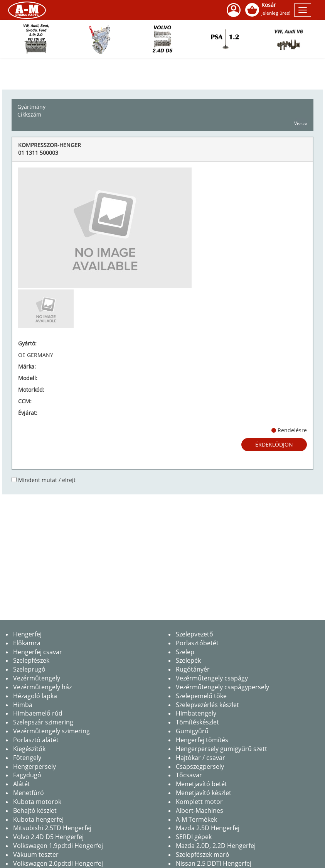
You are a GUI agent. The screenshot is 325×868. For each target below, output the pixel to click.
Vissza (301, 123)
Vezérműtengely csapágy (212, 678)
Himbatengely (196, 713)
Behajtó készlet (35, 810)
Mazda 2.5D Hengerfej (208, 828)
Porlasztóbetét (197, 643)
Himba (23, 705)
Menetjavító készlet (204, 793)
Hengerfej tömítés (202, 740)
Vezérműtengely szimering (51, 731)
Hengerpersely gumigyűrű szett (221, 749)
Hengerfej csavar (38, 652)
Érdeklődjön (274, 444)
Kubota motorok (37, 802)
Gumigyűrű (192, 731)
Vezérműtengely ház (42, 687)
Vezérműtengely (37, 678)
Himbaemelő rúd (38, 713)
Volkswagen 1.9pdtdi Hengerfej (58, 846)
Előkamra (27, 643)
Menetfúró (29, 793)
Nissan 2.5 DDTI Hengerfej (214, 863)
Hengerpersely (35, 766)
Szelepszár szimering (43, 722)
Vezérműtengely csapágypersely (222, 687)
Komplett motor (199, 802)
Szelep (185, 652)
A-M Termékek (196, 819)
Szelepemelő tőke (201, 696)
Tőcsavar (189, 775)
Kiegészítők (29, 749)
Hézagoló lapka (35, 696)
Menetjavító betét (201, 784)
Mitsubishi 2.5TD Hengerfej (52, 828)
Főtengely (27, 758)
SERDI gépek (194, 837)
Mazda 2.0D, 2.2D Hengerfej (216, 846)
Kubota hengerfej (38, 819)
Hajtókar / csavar (200, 758)
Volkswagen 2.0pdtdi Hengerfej (58, 863)
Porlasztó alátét (36, 740)
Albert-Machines (200, 810)
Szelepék (188, 660)
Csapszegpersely (200, 766)
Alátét (22, 784)
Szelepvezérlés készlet (207, 705)
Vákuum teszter (36, 854)
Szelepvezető (194, 634)
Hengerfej (27, 634)
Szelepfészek (31, 660)
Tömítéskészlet (197, 722)
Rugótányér (193, 669)
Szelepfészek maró (203, 854)
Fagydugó (27, 775)
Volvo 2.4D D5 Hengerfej (48, 837)
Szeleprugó (29, 669)
